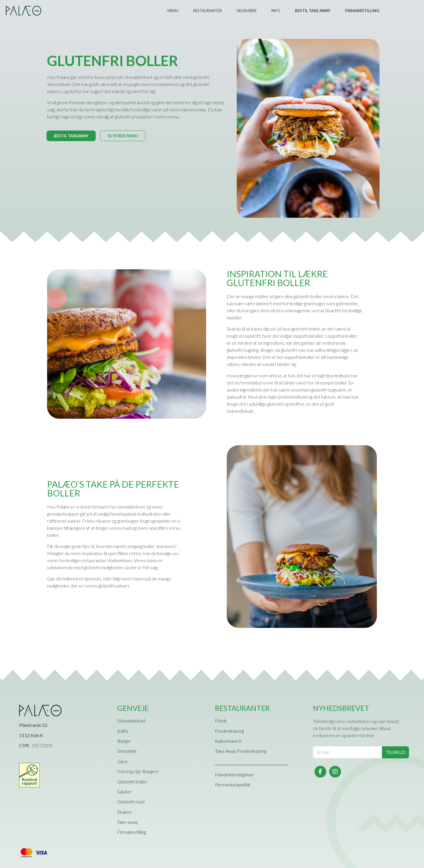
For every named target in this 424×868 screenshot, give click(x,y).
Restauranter (208, 11)
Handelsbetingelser (235, 774)
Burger (124, 741)
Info (276, 11)
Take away (128, 822)
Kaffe (123, 731)
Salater (124, 792)
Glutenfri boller (132, 782)
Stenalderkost (131, 721)
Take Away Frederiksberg (241, 751)
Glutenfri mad (131, 802)
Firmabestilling (132, 832)
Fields (221, 721)
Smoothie (127, 751)
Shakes (124, 812)
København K (228, 741)
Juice (122, 761)
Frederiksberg (229, 731)
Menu (173, 11)
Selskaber (247, 11)
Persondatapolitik (233, 784)
